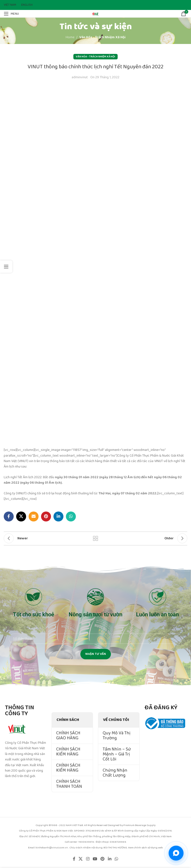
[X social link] (21, 516)
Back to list (95, 538)
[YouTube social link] (95, 859)
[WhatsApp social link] (71, 516)
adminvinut (80, 77)
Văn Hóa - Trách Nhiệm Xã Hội (102, 37)
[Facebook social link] (9, 516)
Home (70, 37)
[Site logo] (95, 13)
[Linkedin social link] (58, 516)
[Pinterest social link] (46, 516)
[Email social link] (34, 516)
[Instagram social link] (88, 859)
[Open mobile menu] (11, 14)
